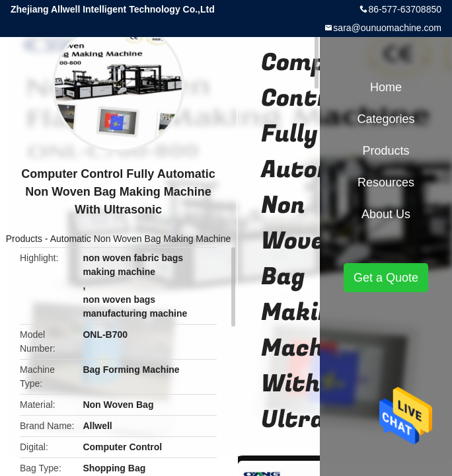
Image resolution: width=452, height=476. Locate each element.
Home (386, 87)
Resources (386, 182)
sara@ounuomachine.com (387, 28)
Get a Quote (386, 278)
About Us (386, 214)
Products (24, 239)
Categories (386, 119)
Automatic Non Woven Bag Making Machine (141, 239)
